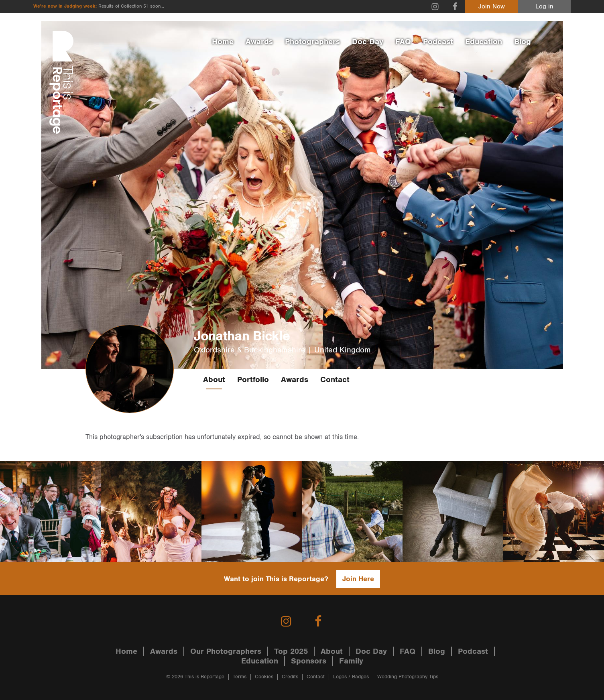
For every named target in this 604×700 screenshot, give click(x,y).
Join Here (358, 579)
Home (223, 42)
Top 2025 (291, 651)
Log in (544, 7)
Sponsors (309, 661)
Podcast (438, 42)
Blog (523, 42)
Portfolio (253, 380)
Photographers (312, 42)
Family (351, 661)
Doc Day (368, 42)
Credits (290, 677)
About (214, 380)
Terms (240, 677)
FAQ (403, 42)
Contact (335, 380)
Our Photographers (226, 651)
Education (484, 42)
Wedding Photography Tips (408, 677)
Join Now (492, 7)
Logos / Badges (351, 677)
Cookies (264, 677)
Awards (259, 42)
